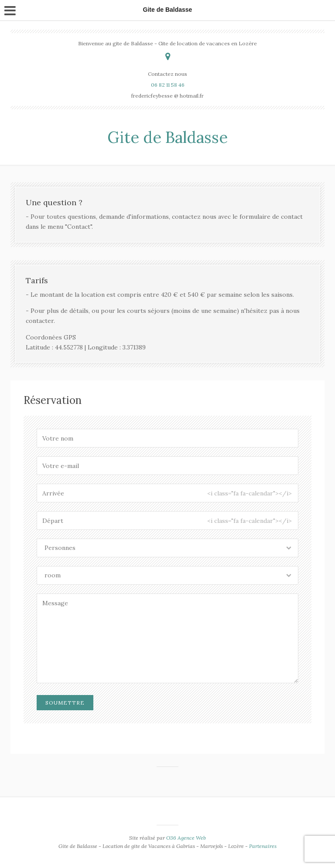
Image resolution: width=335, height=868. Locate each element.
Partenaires (263, 846)
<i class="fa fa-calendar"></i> (250, 493)
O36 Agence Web (186, 838)
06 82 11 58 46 (168, 85)
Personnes (60, 548)
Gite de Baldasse (167, 137)
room (53, 575)
